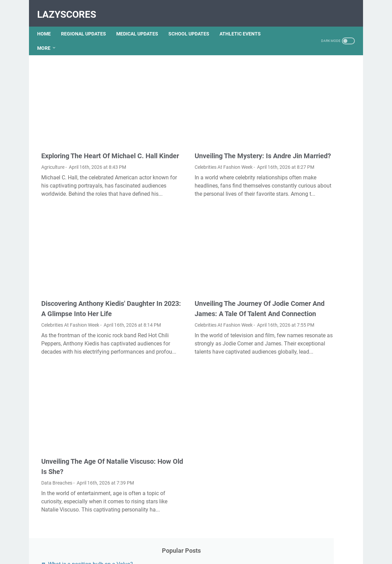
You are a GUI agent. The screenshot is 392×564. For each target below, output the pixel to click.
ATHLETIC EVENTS (244, 24)
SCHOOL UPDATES (193, 24)
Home (48, 24)
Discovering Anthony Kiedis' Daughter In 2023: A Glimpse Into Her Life (85, 291)
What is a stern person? (307, 368)
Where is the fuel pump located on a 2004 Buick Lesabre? (307, 222)
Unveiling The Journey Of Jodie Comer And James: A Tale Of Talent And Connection (197, 291)
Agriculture (53, 146)
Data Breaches (57, 468)
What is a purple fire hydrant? (314, 262)
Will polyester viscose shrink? (314, 297)
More (48, 38)
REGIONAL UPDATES (88, 24)
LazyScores (71, 8)
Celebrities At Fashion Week (178, 146)
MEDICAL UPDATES (141, 24)
